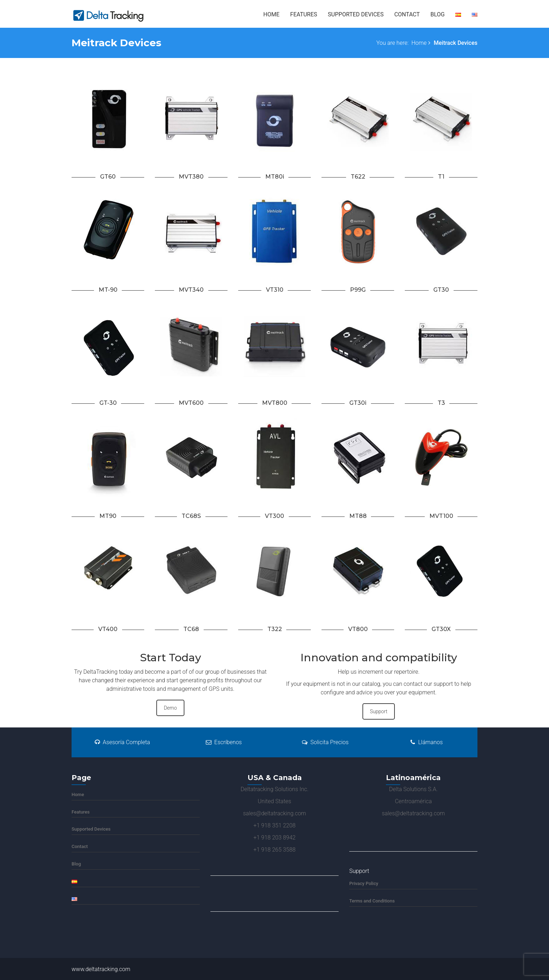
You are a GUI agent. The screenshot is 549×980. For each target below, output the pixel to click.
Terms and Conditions (372, 901)
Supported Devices (356, 14)
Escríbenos (224, 742)
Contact (407, 14)
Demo (170, 708)
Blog (438, 14)
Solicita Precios (325, 742)
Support (379, 711)
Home (271, 14)
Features (304, 14)
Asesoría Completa (122, 742)
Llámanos (427, 742)
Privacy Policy (364, 883)
